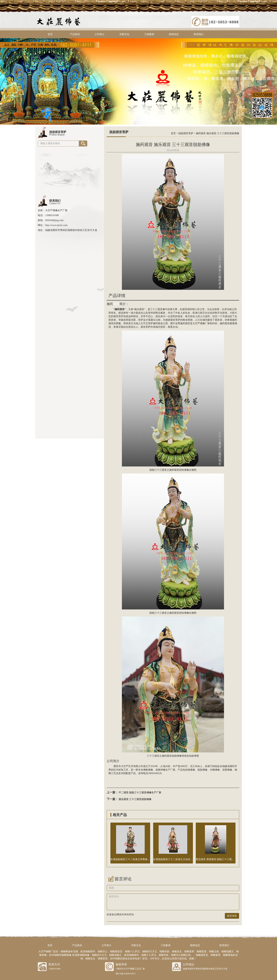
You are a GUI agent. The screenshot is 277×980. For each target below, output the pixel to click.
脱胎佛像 (202, 770)
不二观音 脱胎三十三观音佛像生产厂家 (140, 793)
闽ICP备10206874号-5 (126, 974)
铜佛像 (191, 770)
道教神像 (160, 770)
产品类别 (75, 34)
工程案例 (149, 34)
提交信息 (232, 916)
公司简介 (100, 34)
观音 (116, 304)
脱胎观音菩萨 (186, 133)
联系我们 (199, 34)
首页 (50, 34)
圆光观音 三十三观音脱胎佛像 (135, 799)
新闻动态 (174, 34)
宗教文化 (124, 34)
